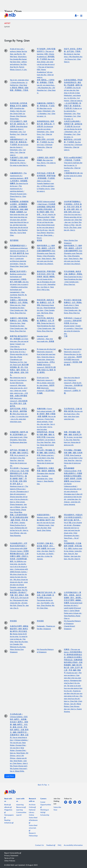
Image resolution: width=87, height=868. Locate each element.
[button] (77, 16)
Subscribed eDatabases (33, 820)
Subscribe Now (57, 808)
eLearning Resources (21, 806)
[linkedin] (66, 803)
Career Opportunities (46, 804)
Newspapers (9, 816)
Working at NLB (45, 811)
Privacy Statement (11, 855)
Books (7, 805)
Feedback (51, 845)
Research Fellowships (33, 834)
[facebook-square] (71, 803)
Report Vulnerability (13, 853)
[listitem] (9, 800)
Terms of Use (9, 858)
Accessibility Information (73, 845)
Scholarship (45, 815)
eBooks (8, 807)
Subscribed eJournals (33, 828)
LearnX (19, 815)
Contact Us (39, 845)
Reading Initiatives (9, 821)
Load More (10, 776)
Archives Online (32, 806)
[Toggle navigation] (81, 16)
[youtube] (80, 803)
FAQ (60, 845)
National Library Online (32, 812)
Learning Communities (21, 811)
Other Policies (10, 861)
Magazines (8, 811)
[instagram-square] (76, 803)
